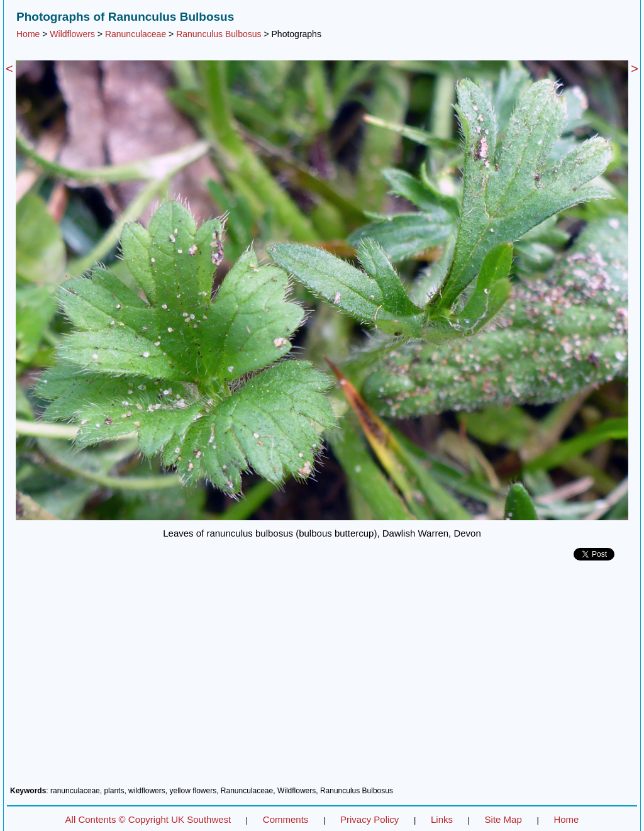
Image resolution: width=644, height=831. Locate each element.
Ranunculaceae (136, 34)
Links (442, 819)
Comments (286, 819)
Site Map (503, 819)
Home (28, 34)
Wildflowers (72, 34)
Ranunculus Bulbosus (219, 34)
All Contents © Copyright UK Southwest (148, 819)
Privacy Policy (369, 819)
